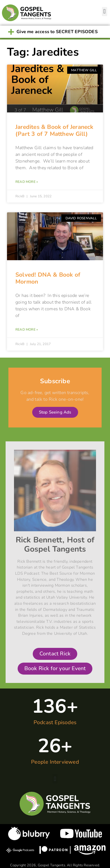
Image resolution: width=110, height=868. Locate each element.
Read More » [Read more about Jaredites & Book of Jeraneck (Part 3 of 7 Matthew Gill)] (27, 182)
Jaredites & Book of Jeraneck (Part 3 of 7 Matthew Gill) (54, 130)
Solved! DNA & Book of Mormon (48, 278)
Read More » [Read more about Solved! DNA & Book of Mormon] (27, 330)
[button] (105, 12)
